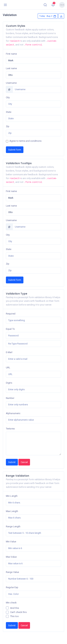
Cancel (24, 462)
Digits (9, 383)
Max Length (12, 511)
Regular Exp (12, 587)
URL (8, 368)
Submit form (15, 150)
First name (11, 54)
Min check (11, 603)
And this (15, 608)
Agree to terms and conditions (25, 141)
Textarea (10, 429)
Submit (12, 462)
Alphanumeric (13, 413)
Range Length (13, 526)
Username (11, 83)
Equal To (10, 329)
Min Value (11, 542)
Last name (11, 68)
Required (11, 314)
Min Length (12, 496)
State (9, 112)
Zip (8, 126)
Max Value (11, 557)
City (8, 97)
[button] (45, 5)
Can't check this (18, 612)
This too (14, 616)
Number (10, 398)
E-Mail (9, 352)
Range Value (12, 572)
